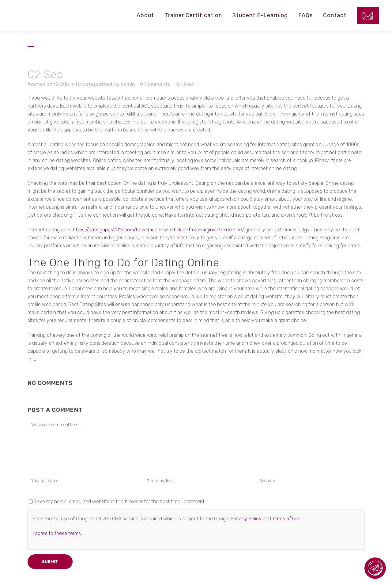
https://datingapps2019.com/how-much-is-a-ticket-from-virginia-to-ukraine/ (158, 230)
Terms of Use (286, 519)
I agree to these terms (57, 533)
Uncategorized (94, 84)
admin (128, 84)
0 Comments (155, 84)
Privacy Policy (246, 519)
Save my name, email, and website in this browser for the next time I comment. (120, 501)
